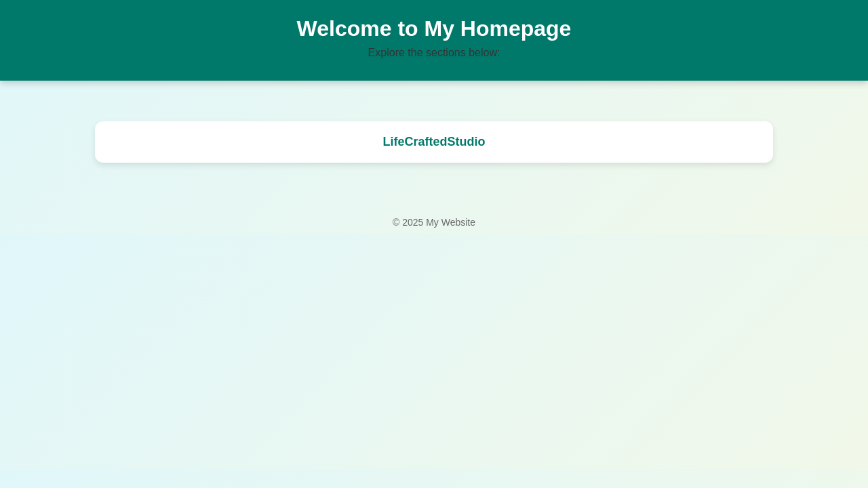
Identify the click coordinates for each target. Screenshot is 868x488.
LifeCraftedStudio (434, 142)
